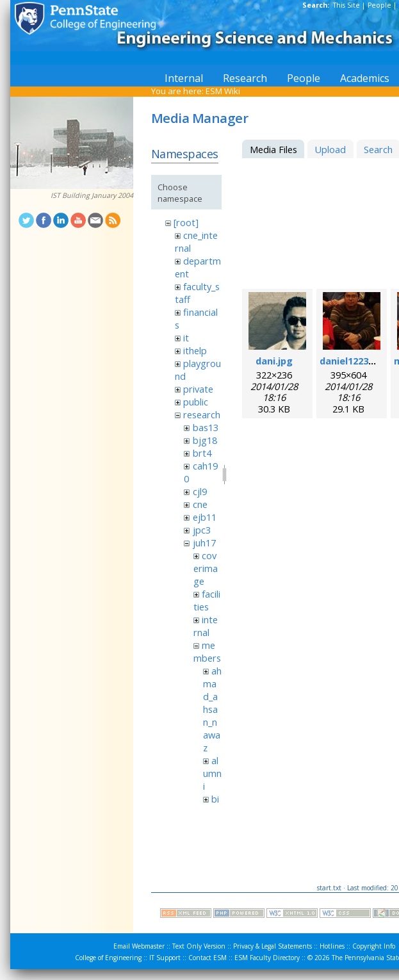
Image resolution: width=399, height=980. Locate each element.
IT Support (165, 958)
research (202, 414)
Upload (330, 149)
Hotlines (332, 946)
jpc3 (202, 530)
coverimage (206, 568)
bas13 (206, 427)
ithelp (195, 350)
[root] (186, 222)
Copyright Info (374, 946)
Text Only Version (199, 946)
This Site (346, 5)
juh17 (204, 543)
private (198, 389)
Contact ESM (208, 958)
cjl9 (200, 491)
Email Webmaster (139, 946)
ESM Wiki (223, 91)
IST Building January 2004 (92, 195)
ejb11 (205, 517)
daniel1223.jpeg (355, 361)
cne (200, 504)
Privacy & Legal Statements (273, 946)
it (186, 338)
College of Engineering (108, 958)
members (207, 651)
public (196, 402)
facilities (207, 600)
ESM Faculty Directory (267, 958)
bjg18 (205, 440)
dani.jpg (274, 361)
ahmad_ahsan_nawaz (212, 709)
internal (206, 626)
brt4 (202, 453)
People (379, 5)
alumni (212, 773)
